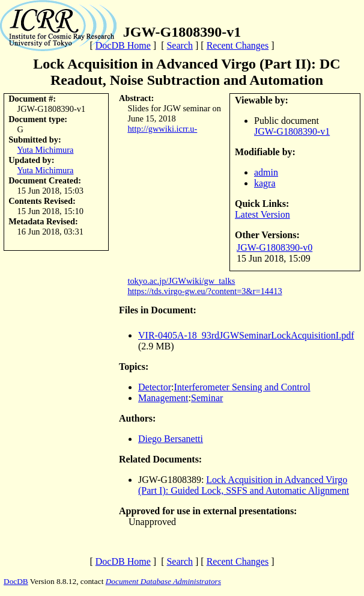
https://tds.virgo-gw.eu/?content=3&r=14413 (205, 291)
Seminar (207, 398)
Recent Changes (238, 45)
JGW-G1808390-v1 (292, 131)
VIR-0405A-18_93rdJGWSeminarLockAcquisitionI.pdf (246, 335)
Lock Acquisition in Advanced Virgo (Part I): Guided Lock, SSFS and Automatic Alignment (244, 485)
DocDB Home (123, 45)
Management (163, 398)
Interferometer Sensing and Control (242, 387)
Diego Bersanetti (171, 439)
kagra (265, 183)
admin (266, 172)
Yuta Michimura (46, 150)
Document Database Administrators (163, 581)
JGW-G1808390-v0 (275, 247)
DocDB (16, 581)
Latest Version (262, 214)
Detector (155, 387)
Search (180, 45)
